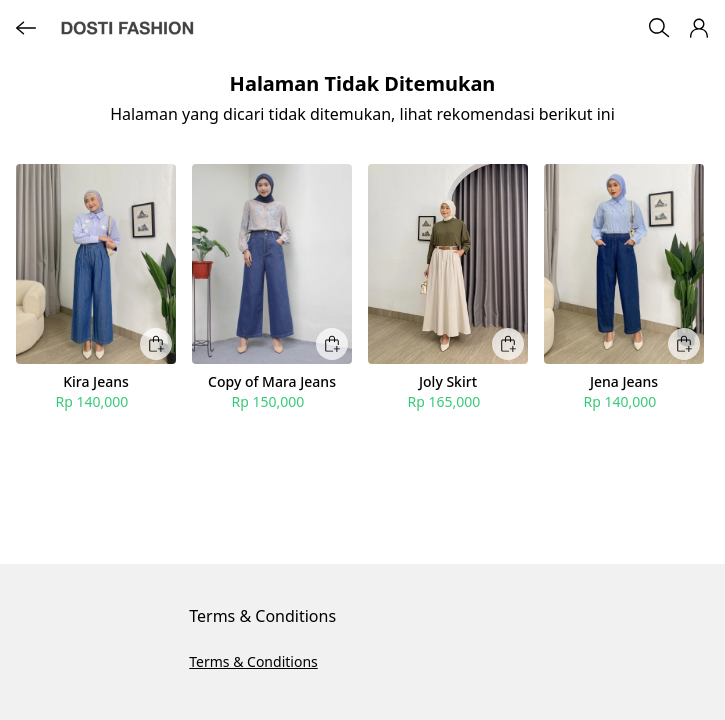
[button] (699, 28)
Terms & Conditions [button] (253, 661)
